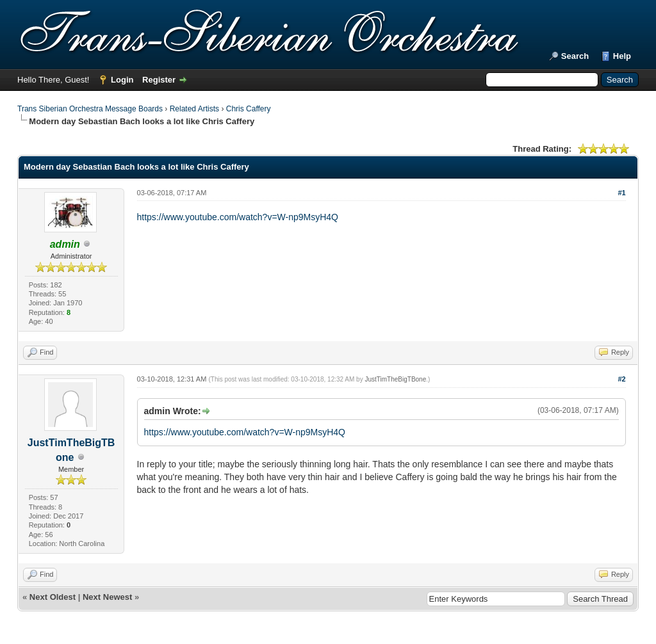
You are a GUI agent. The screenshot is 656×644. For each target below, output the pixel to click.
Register (159, 80)
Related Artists (194, 109)
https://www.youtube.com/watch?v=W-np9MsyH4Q (238, 217)
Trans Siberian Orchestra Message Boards (90, 109)
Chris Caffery (249, 109)
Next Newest (107, 597)
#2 (621, 379)
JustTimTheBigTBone (395, 379)
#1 (621, 193)
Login (122, 80)
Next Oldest (53, 597)
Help (622, 56)
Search (575, 56)
